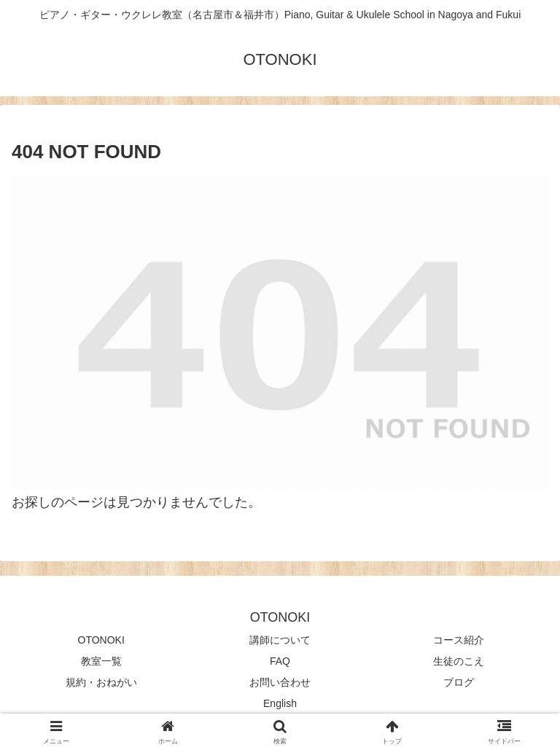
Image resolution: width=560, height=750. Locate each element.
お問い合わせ (280, 682)
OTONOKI (101, 640)
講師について (280, 640)
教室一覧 (101, 661)
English (280, 703)
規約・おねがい (101, 682)
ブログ (459, 682)
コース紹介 (459, 640)
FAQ (280, 661)
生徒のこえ (459, 661)
